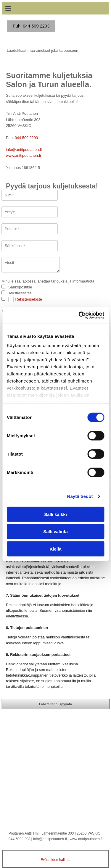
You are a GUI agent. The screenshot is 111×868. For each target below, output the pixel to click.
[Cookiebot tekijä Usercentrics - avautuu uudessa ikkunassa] (79, 315)
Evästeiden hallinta (55, 860)
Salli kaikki (55, 514)
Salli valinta (55, 531)
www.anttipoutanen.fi (23, 155)
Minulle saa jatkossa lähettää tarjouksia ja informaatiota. (48, 281)
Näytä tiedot (80, 496)
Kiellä (55, 549)
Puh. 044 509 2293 (31, 26)
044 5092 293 (19, 839)
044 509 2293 (26, 138)
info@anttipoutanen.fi (24, 150)
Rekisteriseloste (29, 299)
